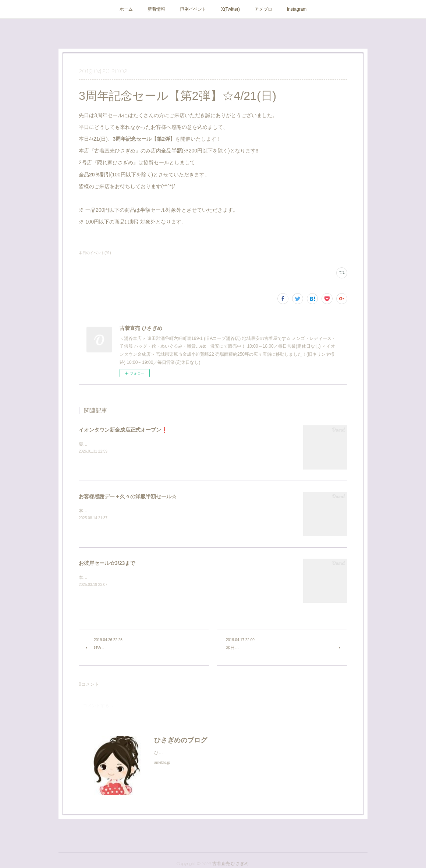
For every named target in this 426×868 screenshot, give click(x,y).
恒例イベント (193, 9)
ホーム (126, 9)
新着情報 (156, 9)
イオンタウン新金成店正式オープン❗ (123, 430)
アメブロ (263, 9)
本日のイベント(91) (95, 253)
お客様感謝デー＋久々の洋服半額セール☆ (128, 496)
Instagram (297, 9)
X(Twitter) (230, 9)
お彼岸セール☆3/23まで (107, 563)
